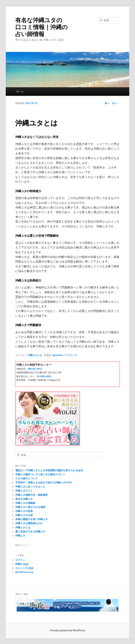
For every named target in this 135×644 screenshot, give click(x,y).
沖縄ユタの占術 (24, 515)
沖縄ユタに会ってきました (30, 487)
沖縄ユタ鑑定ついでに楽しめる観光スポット (40, 474)
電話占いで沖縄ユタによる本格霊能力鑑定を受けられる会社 (49, 470)
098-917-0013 (35, 369)
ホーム (20, 91)
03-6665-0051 (44, 376)
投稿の (22, 564)
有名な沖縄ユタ (24, 499)
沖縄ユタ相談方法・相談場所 (32, 495)
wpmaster (57, 355)
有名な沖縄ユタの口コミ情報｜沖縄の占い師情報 (41, 27)
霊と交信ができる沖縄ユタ (30, 532)
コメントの (24, 568)
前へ (106, 103)
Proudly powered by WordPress (67, 630)
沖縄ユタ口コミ (24, 491)
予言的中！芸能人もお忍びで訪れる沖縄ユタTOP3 (44, 483)
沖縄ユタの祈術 (24, 511)
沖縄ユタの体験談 (25, 503)
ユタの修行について (27, 478)
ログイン (20, 560)
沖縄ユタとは (35, 355)
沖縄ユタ (20, 536)
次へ (116, 103)
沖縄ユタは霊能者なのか (29, 523)
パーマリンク (70, 355)
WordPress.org (24, 572)
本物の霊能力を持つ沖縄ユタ (32, 519)
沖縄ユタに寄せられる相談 (30, 507)
